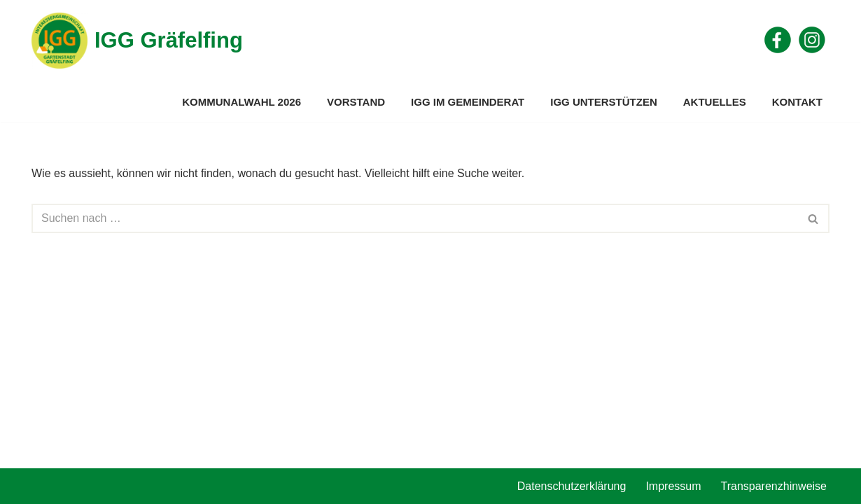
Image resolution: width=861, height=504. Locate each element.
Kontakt (797, 102)
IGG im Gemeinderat (468, 102)
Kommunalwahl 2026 (241, 102)
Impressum (673, 486)
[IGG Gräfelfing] (137, 41)
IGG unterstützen (604, 102)
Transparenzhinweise (774, 486)
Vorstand (356, 102)
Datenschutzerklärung (572, 486)
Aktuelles (715, 102)
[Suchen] (415, 218)
